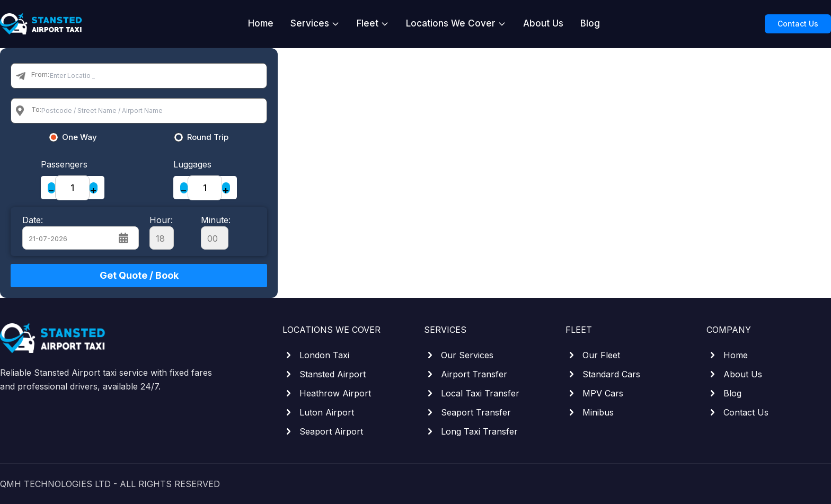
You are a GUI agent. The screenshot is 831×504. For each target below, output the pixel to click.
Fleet (373, 23)
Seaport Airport (323, 431)
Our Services (459, 355)
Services (315, 23)
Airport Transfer (466, 374)
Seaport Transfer (467, 412)
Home (261, 23)
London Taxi (316, 355)
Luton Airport (318, 412)
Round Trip (208, 137)
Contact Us (798, 24)
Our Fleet (593, 355)
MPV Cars (594, 393)
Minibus (590, 412)
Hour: (162, 232)
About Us (543, 23)
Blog (590, 23)
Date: (33, 220)
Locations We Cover (456, 23)
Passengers (64, 164)
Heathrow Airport (327, 393)
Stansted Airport (324, 374)
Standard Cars (603, 374)
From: (40, 74)
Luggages (192, 164)
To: (36, 109)
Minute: (216, 232)
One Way (79, 137)
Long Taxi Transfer (471, 431)
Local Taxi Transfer (472, 393)
